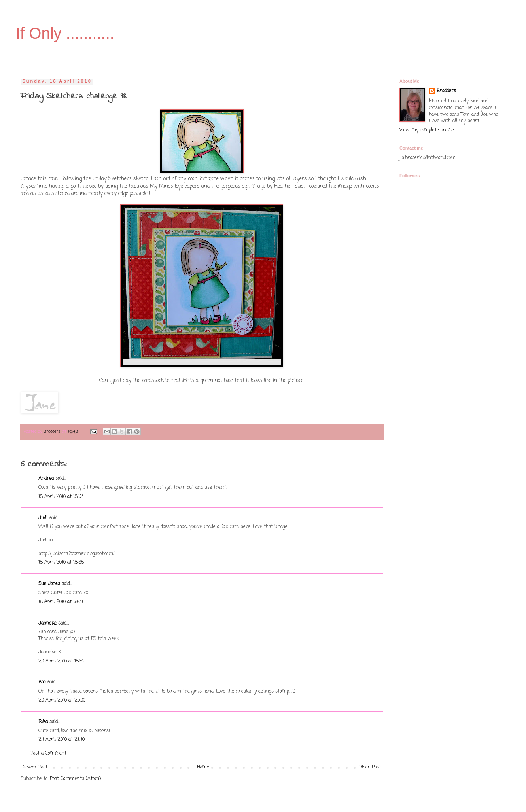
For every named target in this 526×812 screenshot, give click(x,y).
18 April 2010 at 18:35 (61, 562)
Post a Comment (48, 753)
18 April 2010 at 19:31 (61, 602)
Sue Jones (49, 584)
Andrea (46, 479)
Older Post (370, 767)
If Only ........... (65, 33)
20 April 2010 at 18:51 (61, 661)
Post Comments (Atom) (75, 779)
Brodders (446, 91)
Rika (43, 722)
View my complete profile (427, 130)
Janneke (47, 623)
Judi (43, 518)
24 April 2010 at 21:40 (61, 740)
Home (203, 767)
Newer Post (35, 767)
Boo (42, 682)
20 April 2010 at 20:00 (62, 700)
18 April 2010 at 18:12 (61, 497)
